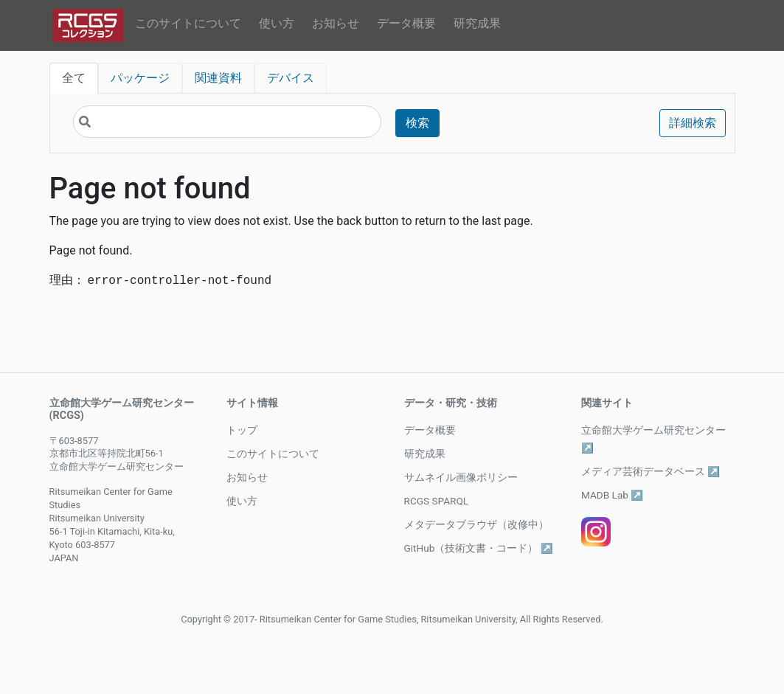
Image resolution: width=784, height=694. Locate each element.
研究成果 (477, 23)
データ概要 (406, 23)
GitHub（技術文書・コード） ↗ (479, 548)
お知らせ (336, 23)
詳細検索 (693, 123)
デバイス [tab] (291, 78)
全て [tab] (74, 78)
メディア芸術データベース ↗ (651, 471)
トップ (242, 430)
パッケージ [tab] (140, 78)
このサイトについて (188, 23)
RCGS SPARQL (437, 501)
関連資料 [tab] (218, 78)
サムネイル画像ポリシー (461, 477)
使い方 (277, 23)
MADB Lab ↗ (612, 495)
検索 (417, 123)
